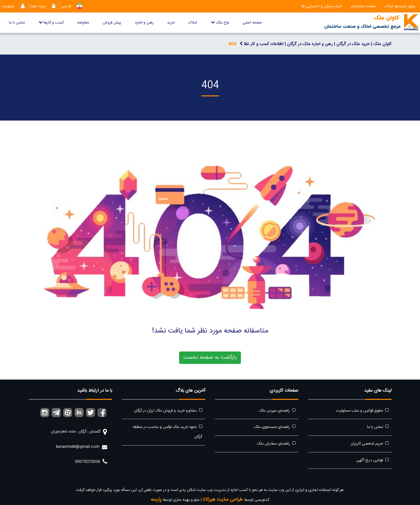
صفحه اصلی (252, 23)
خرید (171, 23)
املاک (193, 23)
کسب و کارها (51, 23)
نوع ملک (220, 23)
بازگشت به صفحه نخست (210, 358)
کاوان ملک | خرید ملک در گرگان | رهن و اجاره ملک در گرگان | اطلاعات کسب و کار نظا (316, 44)
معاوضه (83, 23)
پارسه (157, 500)
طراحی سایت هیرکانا (223, 500)
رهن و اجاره (144, 23)
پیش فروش (112, 23)
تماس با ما (17, 23)
